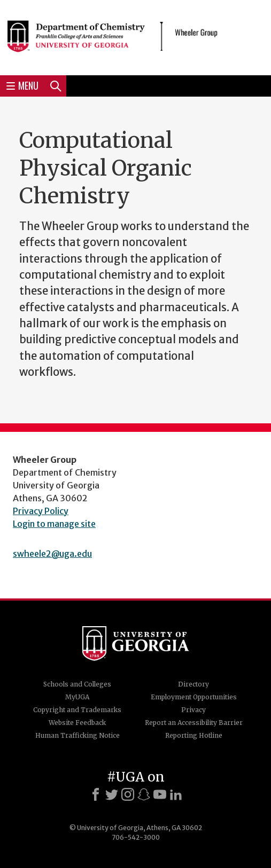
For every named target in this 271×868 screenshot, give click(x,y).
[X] (112, 794)
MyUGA (77, 697)
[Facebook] (96, 794)
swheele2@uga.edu (52, 554)
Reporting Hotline (194, 735)
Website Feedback (77, 723)
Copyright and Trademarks (77, 710)
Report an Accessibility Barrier (194, 723)
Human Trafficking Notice (78, 735)
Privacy (193, 710)
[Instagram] (128, 794)
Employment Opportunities (194, 697)
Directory (193, 684)
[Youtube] (160, 794)
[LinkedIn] (176, 794)
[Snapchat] (144, 794)
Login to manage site (54, 524)
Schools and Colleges (77, 684)
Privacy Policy (41, 511)
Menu (22, 85)
